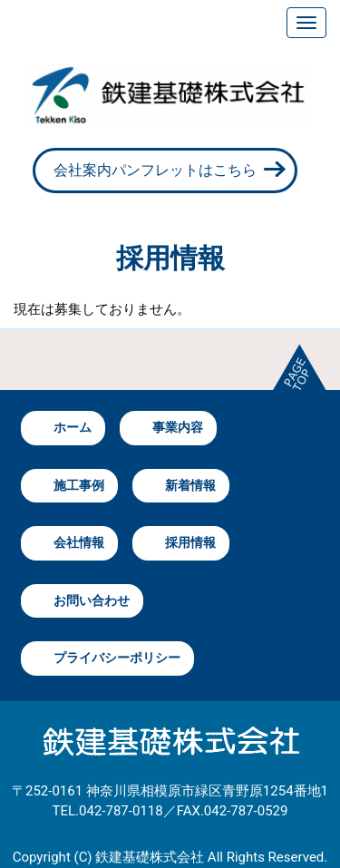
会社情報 (79, 542)
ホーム (73, 427)
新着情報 (190, 485)
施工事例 (79, 485)
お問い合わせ (92, 600)
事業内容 (178, 427)
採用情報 (190, 542)
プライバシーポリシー (117, 658)
